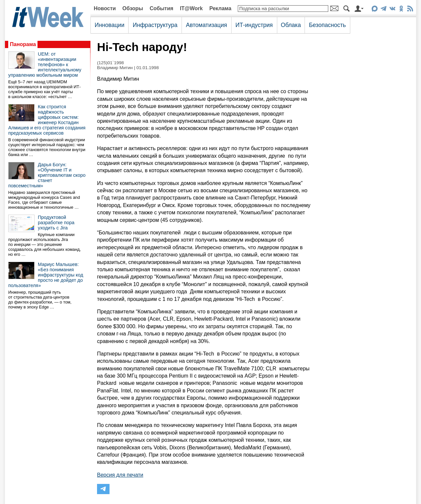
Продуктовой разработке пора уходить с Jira (56, 223)
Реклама (220, 8)
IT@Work (191, 8)
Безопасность (327, 25)
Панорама (23, 44)
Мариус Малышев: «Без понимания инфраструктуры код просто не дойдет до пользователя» (46, 275)
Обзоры (133, 8)
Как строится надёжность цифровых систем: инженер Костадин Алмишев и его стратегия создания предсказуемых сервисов (47, 120)
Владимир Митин (115, 68)
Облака (291, 25)
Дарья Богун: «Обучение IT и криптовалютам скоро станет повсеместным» (47, 175)
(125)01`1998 (111, 63)
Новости (105, 8)
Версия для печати (120, 475)
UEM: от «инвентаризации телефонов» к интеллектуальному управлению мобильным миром (45, 65)
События (161, 8)
